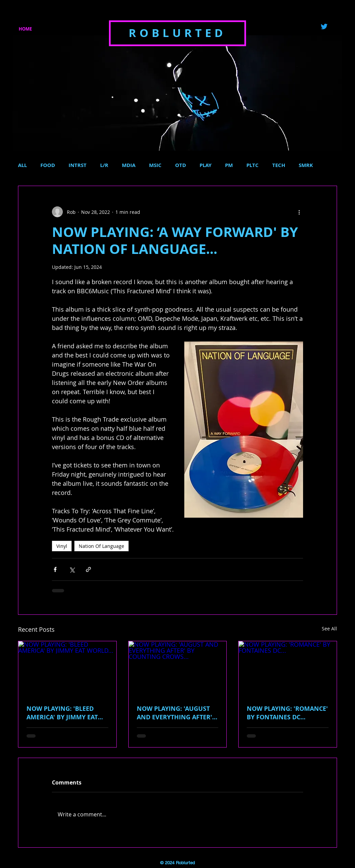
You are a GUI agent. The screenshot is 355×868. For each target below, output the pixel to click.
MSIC (155, 165)
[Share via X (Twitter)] (72, 569)
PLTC (253, 165)
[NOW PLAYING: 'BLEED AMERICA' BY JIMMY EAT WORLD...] (67, 669)
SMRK (306, 165)
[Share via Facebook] (55, 569)
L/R (104, 165)
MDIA (129, 165)
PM (229, 165)
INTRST (78, 165)
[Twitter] (324, 26)
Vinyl (62, 546)
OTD (181, 165)
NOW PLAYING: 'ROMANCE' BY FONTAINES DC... (287, 713)
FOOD (48, 165)
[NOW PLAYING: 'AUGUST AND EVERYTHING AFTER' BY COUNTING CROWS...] (178, 669)
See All (329, 629)
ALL (22, 165)
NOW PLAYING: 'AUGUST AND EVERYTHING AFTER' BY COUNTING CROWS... (174, 713)
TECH (279, 165)
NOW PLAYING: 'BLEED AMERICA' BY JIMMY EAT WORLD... (62, 713)
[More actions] (299, 212)
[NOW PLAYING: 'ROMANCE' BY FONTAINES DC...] (288, 669)
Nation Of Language (101, 546)
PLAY (205, 165)
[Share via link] (88, 569)
